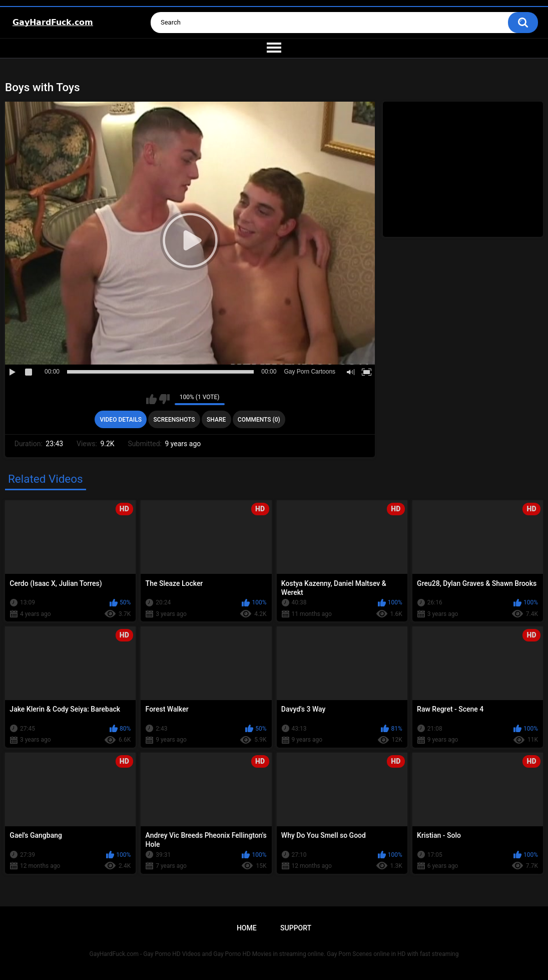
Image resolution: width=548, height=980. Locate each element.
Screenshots (174, 420)
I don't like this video (164, 399)
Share (216, 420)
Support (296, 928)
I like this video (151, 399)
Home (247, 928)
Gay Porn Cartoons (310, 372)
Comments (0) (259, 420)
